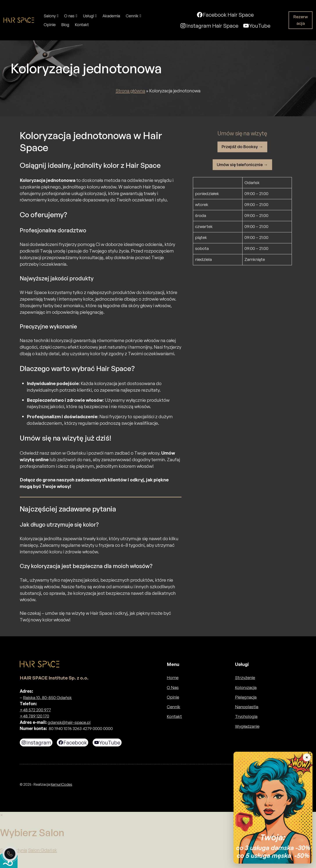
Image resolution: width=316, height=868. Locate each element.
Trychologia (246, 716)
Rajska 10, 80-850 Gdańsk (47, 698)
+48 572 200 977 (35, 710)
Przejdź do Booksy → (242, 147)
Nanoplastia (247, 707)
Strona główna (130, 91)
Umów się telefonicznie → (242, 165)
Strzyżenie (245, 678)
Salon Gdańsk (43, 850)
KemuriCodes (61, 784)
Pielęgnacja (246, 697)
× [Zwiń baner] (307, 757)
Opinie (173, 697)
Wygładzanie (247, 726)
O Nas (173, 687)
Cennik (173, 707)
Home (173, 678)
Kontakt (174, 716)
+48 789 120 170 (34, 716)
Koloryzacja (246, 687)
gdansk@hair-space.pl (69, 722)
